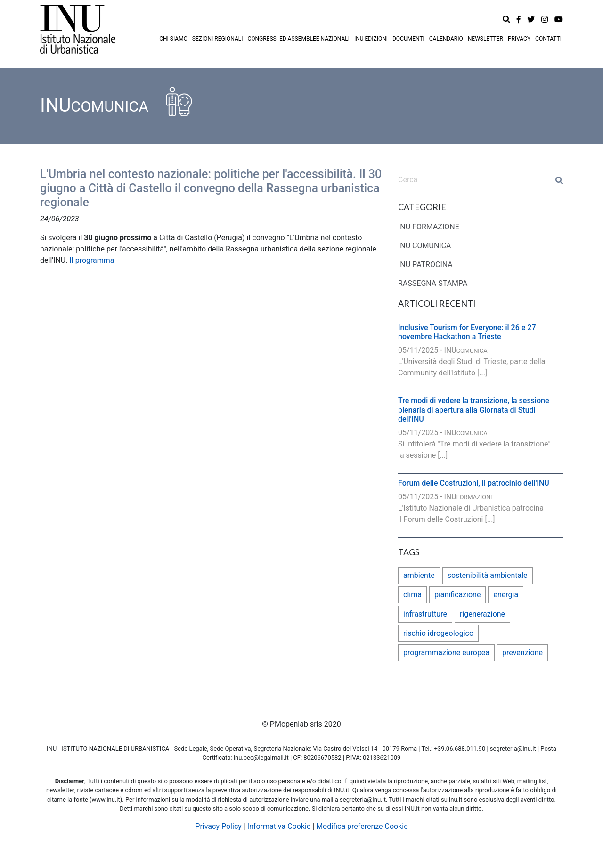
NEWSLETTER (485, 39)
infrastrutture (425, 614)
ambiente (419, 575)
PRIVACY (519, 39)
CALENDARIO (446, 39)
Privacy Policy (218, 826)
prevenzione (522, 653)
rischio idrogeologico (438, 633)
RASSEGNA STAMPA (433, 283)
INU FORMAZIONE (429, 227)
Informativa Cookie (279, 826)
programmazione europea (446, 653)
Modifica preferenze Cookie (362, 826)
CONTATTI (548, 39)
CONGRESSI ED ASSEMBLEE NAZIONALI (298, 39)
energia (506, 595)
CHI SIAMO (173, 39)
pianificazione (458, 595)
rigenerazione (482, 614)
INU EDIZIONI (371, 39)
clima (412, 595)
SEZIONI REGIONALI (218, 39)
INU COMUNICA (425, 246)
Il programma (92, 260)
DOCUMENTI (408, 39)
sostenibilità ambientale (488, 575)
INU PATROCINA (425, 264)
